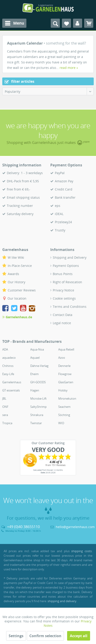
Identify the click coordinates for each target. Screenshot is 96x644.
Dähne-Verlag (39, 366)
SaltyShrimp (38, 407)
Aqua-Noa (37, 349)
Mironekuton (67, 398)
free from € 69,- (19, 189)
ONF (5, 407)
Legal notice (62, 323)
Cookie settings (64, 298)
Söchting (64, 415)
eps (58, 206)
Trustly (60, 230)
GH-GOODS (38, 382)
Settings (16, 636)
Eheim (34, 374)
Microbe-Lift (38, 398)
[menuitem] (14, 23)
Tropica (7, 423)
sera (5, 415)
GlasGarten (66, 382)
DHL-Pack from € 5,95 (23, 181)
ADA (5, 349)
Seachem (64, 407)
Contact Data (63, 315)
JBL (4, 398)
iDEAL (59, 214)
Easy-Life (8, 374)
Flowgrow (65, 374)
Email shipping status (23, 197)
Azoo (62, 358)
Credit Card (64, 189)
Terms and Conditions (70, 307)
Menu (15, 23)
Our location (17, 298)
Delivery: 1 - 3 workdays (25, 173)
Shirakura (37, 415)
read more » (69, 68)
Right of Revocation (67, 282)
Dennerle (64, 366)
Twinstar (36, 423)
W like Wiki (16, 257)
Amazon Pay (64, 181)
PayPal (60, 173)
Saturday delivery (20, 214)
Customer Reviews (22, 290)
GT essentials (11, 390)
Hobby (63, 390)
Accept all (79, 636)
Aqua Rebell (66, 349)
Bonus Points (63, 274)
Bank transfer (65, 197)
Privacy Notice (63, 290)
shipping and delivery (62, 601)
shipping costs (81, 551)
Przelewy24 (63, 222)
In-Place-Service (20, 266)
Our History (16, 282)
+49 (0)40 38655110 (23, 527)
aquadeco (9, 358)
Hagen (35, 390)
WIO (61, 423)
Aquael (35, 358)
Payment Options (66, 266)
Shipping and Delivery (70, 257)
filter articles (19, 81)
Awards (13, 274)
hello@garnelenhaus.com (75, 527)
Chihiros (8, 366)
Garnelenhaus (12, 382)
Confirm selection (45, 636)
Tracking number (20, 206)
